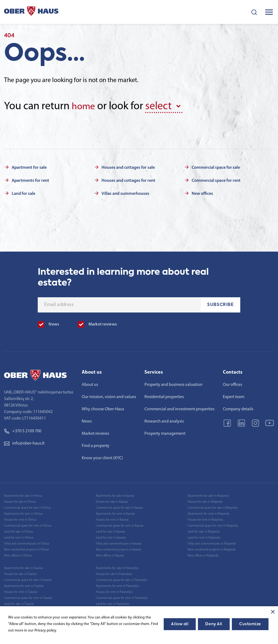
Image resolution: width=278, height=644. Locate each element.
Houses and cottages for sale (128, 167)
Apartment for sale (29, 167)
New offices (202, 193)
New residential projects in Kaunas (118, 549)
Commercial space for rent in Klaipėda (213, 525)
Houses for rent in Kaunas (112, 519)
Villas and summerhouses (125, 193)
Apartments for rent (30, 180)
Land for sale (23, 193)
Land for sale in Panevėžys (113, 603)
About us (90, 384)
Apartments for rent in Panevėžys (117, 585)
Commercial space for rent (216, 180)
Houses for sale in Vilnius (20, 501)
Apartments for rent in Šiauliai (24, 585)
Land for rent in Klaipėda (204, 537)
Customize (250, 624)
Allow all (180, 624)
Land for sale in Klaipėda (203, 531)
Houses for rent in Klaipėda (205, 519)
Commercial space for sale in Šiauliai (28, 579)
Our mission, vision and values (109, 396)
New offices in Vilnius (18, 555)
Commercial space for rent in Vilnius (28, 525)
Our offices (233, 384)
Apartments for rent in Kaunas (115, 513)
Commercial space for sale (216, 167)
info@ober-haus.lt (24, 442)
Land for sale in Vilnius (18, 531)
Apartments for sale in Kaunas (115, 495)
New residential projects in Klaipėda (211, 549)
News (87, 420)
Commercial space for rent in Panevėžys (122, 597)
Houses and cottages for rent (128, 180)
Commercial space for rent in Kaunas (120, 525)
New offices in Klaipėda (203, 555)
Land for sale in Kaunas (110, 531)
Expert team (234, 396)
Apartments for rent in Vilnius (23, 513)
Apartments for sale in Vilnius (23, 495)
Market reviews (95, 433)
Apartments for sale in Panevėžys (117, 567)
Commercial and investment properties (179, 408)
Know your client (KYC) (102, 457)
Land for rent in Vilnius (19, 537)
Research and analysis (164, 420)
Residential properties (164, 396)
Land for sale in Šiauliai (19, 603)
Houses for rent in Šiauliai (21, 591)
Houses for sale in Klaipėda (205, 501)
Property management (165, 433)
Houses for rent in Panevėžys (114, 591)
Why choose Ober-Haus (103, 408)
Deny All (214, 624)
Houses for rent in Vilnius (20, 519)
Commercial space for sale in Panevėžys (121, 579)
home (85, 107)
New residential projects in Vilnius (26, 549)
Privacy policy (45, 631)
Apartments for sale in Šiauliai (23, 567)
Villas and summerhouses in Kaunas (119, 543)
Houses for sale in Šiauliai (20, 573)
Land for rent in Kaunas (111, 537)
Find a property (96, 445)
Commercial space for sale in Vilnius (27, 507)
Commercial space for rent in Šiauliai (28, 597)
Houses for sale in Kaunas (112, 501)
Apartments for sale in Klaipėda (208, 495)
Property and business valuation (173, 384)
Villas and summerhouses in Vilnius (27, 543)
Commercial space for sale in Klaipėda (212, 507)
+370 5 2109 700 (23, 430)
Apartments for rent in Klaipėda (208, 513)
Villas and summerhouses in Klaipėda (212, 543)
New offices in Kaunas (110, 555)
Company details (238, 408)
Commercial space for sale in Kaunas (119, 507)
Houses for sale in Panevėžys (114, 573)
